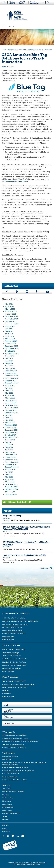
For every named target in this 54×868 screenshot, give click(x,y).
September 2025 (12, 324)
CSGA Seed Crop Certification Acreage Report (18, 771)
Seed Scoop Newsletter (10, 756)
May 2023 (9, 393)
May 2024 (9, 363)
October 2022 (11, 410)
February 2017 (11, 494)
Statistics (5, 820)
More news (45, 568)
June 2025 (9, 331)
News (10, 50)
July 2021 (9, 442)
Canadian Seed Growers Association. (23, 862)
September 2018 (12, 489)
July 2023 (9, 388)
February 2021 (11, 455)
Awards (5, 817)
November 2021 (12, 432)
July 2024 (9, 358)
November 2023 (12, 378)
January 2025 (10, 344)
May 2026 (9, 304)
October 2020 (11, 465)
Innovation (6, 691)
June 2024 (9, 361)
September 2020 (12, 467)
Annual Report (7, 759)
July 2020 (9, 472)
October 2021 (11, 435)
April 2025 (9, 336)
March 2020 (10, 482)
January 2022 (10, 428)
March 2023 (10, 398)
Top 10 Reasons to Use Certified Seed (15, 659)
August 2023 (10, 386)
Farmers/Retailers (11, 645)
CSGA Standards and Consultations (14, 735)
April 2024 (9, 366)
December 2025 (11, 316)
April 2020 (9, 479)
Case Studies (7, 694)
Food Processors (10, 677)
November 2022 (12, 408)
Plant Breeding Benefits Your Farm (14, 662)
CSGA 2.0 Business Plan (11, 774)
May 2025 (9, 334)
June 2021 (9, 445)
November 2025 (12, 319)
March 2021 (10, 452)
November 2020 (12, 462)
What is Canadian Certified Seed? (14, 650)
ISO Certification (8, 807)
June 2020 (9, 474)
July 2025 (9, 329)
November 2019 (12, 487)
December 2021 (11, 430)
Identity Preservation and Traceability (15, 687)
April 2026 (9, 307)
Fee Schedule (7, 804)
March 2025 (10, 339)
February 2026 (11, 311)
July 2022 (9, 415)
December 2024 (11, 346)
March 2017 (10, 492)
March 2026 (10, 309)
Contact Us (6, 831)
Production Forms (8, 637)
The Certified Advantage (11, 653)
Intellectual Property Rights (11, 668)
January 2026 (11, 314)
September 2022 (12, 413)
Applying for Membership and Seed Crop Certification (20, 621)
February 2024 (11, 371)
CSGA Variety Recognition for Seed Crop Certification (20, 741)
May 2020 (9, 477)
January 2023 (10, 403)
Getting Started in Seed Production (14, 618)
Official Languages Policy (11, 814)
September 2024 (12, 353)
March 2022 (10, 423)
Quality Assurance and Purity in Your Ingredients (19, 684)
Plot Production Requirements (12, 630)
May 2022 (9, 420)
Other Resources (8, 640)
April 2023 (9, 395)
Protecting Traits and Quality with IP (14, 665)
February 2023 (11, 400)
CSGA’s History (8, 798)
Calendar (5, 825)
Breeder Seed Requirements (12, 627)
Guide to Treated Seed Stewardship (14, 780)
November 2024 (12, 349)
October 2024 (11, 351)
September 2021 (12, 437)
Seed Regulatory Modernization (13, 744)
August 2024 (10, 356)
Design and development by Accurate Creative (27, 864)
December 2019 (11, 484)
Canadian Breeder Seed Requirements (15, 767)
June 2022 (9, 418)
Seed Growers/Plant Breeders (16, 614)
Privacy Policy (7, 810)
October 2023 (11, 381)
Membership (7, 801)
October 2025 (11, 321)
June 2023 (9, 390)
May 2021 (9, 447)
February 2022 (11, 425)
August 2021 (10, 440)
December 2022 (11, 405)
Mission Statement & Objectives (13, 792)
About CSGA (7, 789)
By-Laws (5, 795)
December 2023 (11, 376)
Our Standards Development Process (15, 738)
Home (5, 50)
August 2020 (10, 470)
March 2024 (10, 368)
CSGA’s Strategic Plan (10, 777)
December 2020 (11, 460)
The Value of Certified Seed (12, 656)
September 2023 (12, 383)
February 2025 (11, 341)
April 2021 (9, 450)
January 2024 (11, 373)
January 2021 (10, 457)
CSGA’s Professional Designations (14, 633)
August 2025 (10, 326)
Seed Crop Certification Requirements (15, 624)
